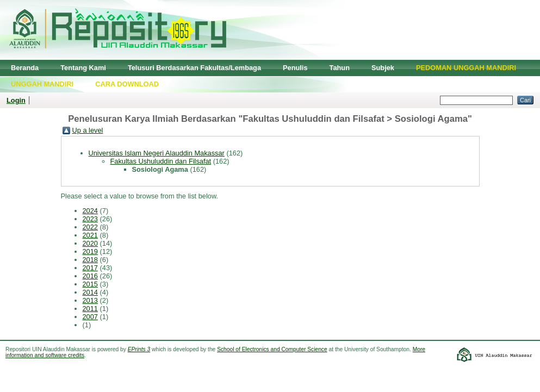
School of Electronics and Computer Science (272, 349)
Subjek (383, 68)
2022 (90, 227)
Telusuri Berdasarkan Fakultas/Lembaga (194, 68)
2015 (90, 284)
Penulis (295, 68)
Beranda (25, 68)
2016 (90, 276)
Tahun (340, 68)
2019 (90, 251)
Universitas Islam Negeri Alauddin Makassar (157, 153)
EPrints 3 (139, 349)
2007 (90, 317)
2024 (90, 211)
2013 (90, 300)
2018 (90, 260)
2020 (90, 243)
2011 (90, 309)
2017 (90, 268)
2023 (90, 219)
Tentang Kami (83, 68)
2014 (90, 292)
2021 (90, 235)
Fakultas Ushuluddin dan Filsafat (161, 161)
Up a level (88, 130)
